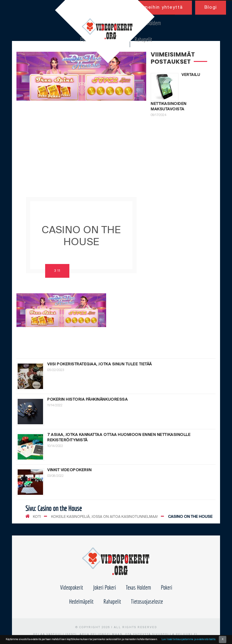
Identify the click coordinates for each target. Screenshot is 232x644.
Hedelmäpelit (81, 601)
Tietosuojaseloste (147, 601)
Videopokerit (72, 587)
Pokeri (167, 587)
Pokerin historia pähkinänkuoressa (87, 400)
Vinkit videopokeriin (69, 470)
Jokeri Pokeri (104, 587)
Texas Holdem (148, 23)
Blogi (211, 7)
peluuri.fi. (187, 635)
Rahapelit (143, 39)
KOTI (37, 517)
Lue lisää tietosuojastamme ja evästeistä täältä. (188, 639)
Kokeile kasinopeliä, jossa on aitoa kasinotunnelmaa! (104, 517)
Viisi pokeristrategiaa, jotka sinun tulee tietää (100, 364)
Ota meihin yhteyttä (158, 7)
